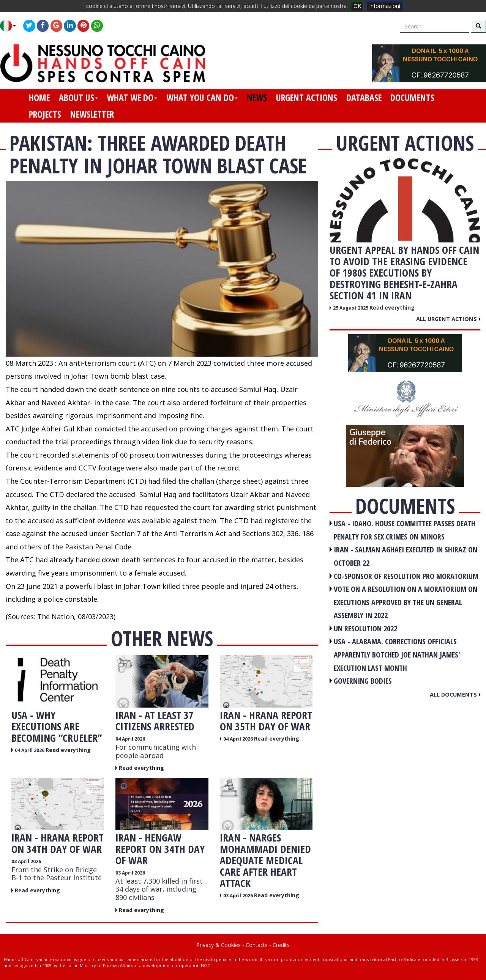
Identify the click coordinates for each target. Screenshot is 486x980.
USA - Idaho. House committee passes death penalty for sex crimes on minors (405, 530)
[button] (11, 26)
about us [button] (78, 98)
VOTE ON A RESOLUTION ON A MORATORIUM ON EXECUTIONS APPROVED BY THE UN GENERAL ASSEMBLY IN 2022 (406, 602)
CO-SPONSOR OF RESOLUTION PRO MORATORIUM (406, 576)
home (39, 98)
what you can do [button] (202, 98)
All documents (455, 694)
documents (412, 98)
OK (357, 6)
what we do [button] (132, 98)
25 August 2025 (351, 308)
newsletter (92, 114)
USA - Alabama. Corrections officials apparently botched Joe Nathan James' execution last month (397, 654)
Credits (281, 945)
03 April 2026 (26, 861)
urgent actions (307, 98)
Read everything (68, 750)
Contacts (257, 945)
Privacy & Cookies (219, 945)
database (364, 98)
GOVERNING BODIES (363, 681)
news (257, 98)
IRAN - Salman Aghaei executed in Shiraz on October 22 (406, 556)
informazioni (385, 6)
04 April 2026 (30, 750)
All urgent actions (448, 319)
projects (45, 114)
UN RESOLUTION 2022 (365, 628)
